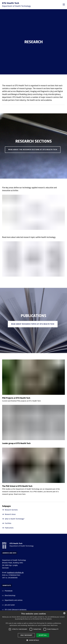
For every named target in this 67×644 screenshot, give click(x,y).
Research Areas (9, 514)
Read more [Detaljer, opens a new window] (54, 625)
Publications (8, 528)
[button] (64, 4)
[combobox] (64, 613)
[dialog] (33, 627)
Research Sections (10, 510)
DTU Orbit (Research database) (16, 610)
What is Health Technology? (13, 519)
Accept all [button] (43, 635)
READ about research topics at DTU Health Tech (33, 324)
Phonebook (9, 591)
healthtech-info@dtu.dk (15, 572)
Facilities (7, 523)
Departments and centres (14, 600)
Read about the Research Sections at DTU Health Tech (33, 150)
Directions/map (10, 595)
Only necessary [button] (26, 635)
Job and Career (10, 605)
